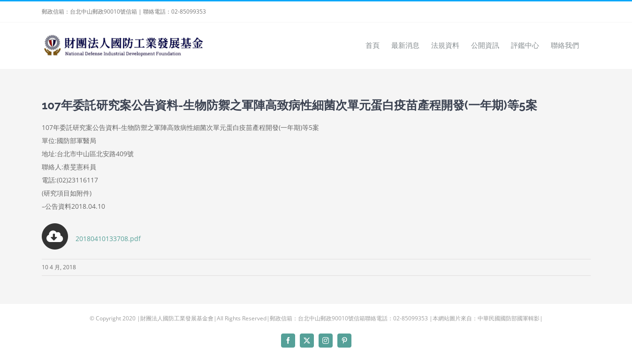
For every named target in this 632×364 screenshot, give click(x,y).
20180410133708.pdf (91, 239)
